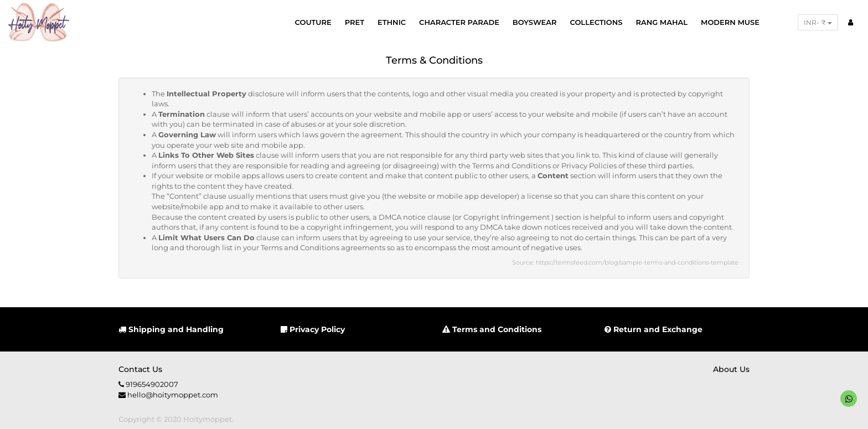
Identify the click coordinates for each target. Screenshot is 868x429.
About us (731, 369)
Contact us (140, 369)
